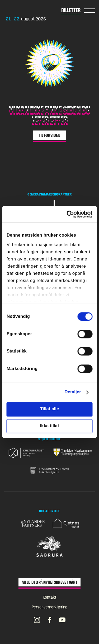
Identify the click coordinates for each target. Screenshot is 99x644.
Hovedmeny (89, 11)
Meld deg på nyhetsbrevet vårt (49, 582)
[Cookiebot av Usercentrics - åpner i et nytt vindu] (70, 214)
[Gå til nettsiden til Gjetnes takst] (66, 523)
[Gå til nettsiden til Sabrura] (50, 547)
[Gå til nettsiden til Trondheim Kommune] (50, 471)
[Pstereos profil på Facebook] (50, 620)
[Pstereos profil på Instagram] (37, 620)
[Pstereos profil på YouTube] (62, 620)
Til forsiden (49, 135)
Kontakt (50, 597)
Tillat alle (50, 409)
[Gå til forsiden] (27, 10)
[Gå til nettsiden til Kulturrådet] (27, 453)
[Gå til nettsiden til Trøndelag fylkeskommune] (73, 452)
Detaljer (73, 392)
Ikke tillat (49, 426)
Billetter (71, 10)
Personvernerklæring (49, 607)
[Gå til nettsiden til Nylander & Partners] (33, 523)
